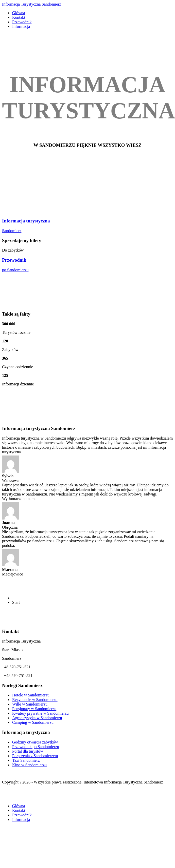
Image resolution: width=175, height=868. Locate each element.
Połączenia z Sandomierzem (35, 756)
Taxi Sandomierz (26, 760)
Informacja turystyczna (26, 221)
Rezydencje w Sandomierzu (35, 700)
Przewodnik (14, 260)
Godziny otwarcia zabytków (35, 742)
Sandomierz (12, 231)
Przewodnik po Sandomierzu (36, 747)
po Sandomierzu (15, 270)
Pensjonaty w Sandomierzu (34, 709)
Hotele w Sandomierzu (31, 695)
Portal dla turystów (28, 751)
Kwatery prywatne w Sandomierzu (40, 713)
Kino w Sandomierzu (29, 765)
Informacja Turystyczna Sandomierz (32, 4)
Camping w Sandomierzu (33, 722)
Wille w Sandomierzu (30, 704)
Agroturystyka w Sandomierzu (37, 718)
